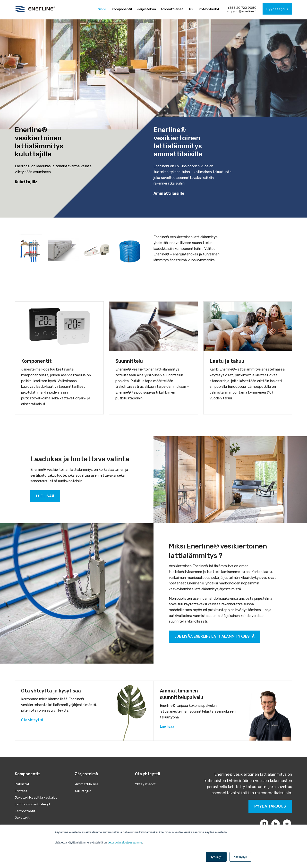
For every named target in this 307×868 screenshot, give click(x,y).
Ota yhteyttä (32, 720)
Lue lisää (167, 726)
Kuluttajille (83, 791)
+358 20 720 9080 (242, 8)
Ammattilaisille (87, 784)
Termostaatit (25, 811)
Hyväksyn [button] (216, 857)
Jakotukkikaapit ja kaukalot (36, 797)
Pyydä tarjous (270, 806)
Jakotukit (22, 817)
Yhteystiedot (145, 784)
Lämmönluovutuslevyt (33, 804)
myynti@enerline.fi (242, 11)
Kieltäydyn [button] (240, 857)
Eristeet (21, 791)
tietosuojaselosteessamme (125, 843)
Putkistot (22, 784)
